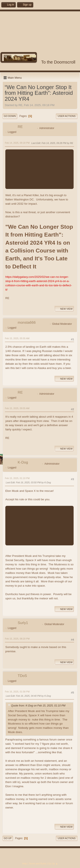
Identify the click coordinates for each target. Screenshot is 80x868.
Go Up (8, 838)
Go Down (10, 116)
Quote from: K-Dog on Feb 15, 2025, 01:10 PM (38, 706)
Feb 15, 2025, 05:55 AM (17, 338)
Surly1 (23, 623)
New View (64, 309)
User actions (67, 116)
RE (20, 127)
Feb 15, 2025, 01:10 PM (17, 478)
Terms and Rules (38, 864)
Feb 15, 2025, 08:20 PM (17, 639)
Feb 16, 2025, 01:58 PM (17, 692)
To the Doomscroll (58, 62)
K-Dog (23, 462)
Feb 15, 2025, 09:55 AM (17, 408)
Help (25, 864)
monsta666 (27, 323)
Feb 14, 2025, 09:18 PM (17, 143)
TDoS (22, 676)
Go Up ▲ (53, 864)
